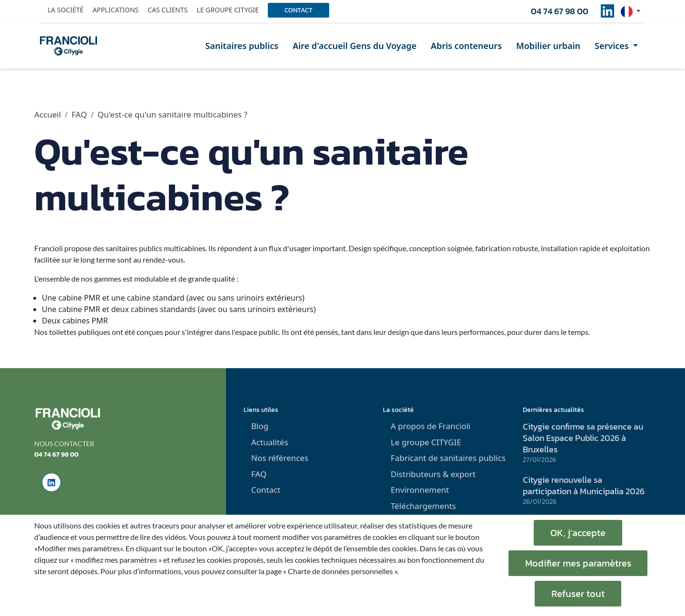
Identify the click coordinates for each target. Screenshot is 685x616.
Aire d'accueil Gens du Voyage (354, 46)
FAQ (79, 114)
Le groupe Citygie (228, 10)
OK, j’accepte (578, 533)
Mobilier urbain (548, 46)
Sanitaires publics (242, 46)
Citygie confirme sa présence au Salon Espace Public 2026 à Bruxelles (583, 438)
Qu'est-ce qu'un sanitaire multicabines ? (172, 114)
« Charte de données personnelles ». (341, 571)
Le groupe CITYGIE (426, 442)
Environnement (420, 490)
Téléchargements (423, 506)
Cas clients (167, 10)
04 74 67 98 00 (560, 11)
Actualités (270, 442)
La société (66, 10)
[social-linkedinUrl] (607, 14)
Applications (116, 10)
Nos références (280, 458)
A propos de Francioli (431, 426)
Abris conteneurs (466, 46)
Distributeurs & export (433, 474)
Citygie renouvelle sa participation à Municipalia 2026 (584, 485)
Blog (260, 426)
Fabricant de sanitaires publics (448, 458)
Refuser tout (578, 594)
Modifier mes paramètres (578, 563)
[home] (68, 46)
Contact (298, 10)
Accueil (48, 114)
